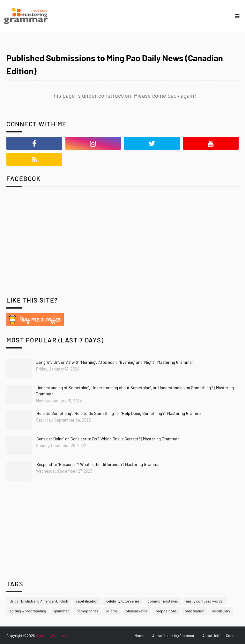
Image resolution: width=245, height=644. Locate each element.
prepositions (166, 611)
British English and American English (39, 601)
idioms (112, 611)
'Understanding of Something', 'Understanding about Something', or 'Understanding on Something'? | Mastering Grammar (135, 391)
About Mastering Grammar (173, 635)
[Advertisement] (46, 246)
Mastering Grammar (51, 635)
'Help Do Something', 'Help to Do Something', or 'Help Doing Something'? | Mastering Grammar (119, 413)
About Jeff (211, 635)
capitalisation (87, 601)
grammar (61, 611)
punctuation (194, 611)
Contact (232, 635)
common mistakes (163, 601)
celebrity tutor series (123, 601)
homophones (87, 611)
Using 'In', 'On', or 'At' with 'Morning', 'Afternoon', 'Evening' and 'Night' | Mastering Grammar (115, 362)
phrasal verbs (137, 611)
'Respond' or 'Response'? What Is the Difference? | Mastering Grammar (98, 464)
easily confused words (204, 601)
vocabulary (221, 611)
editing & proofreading (28, 611)
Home (139, 635)
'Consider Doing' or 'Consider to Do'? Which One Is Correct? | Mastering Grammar (107, 439)
